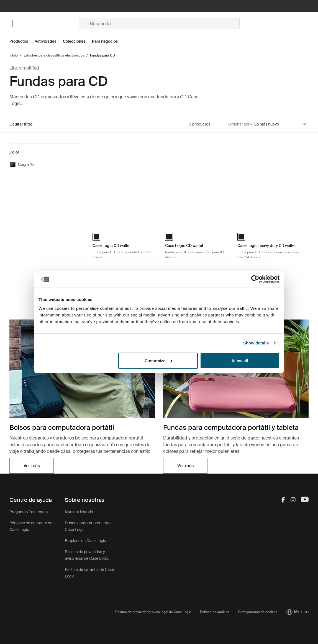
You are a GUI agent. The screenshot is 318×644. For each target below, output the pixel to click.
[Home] (44, 24)
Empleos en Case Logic (85, 541)
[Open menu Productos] (22, 41)
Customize (158, 360)
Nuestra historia (79, 512)
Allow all (240, 360)
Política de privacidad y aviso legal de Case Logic (153, 612)
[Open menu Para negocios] (108, 41)
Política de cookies (215, 612)
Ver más (32, 466)
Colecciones (74, 41)
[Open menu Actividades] (49, 41)
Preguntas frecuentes (29, 512)
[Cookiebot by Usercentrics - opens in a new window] (255, 279)
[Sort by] (280, 124)
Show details (256, 343)
